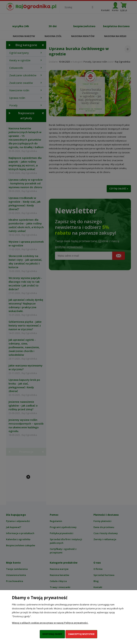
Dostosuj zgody (52, 634)
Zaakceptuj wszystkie (81, 634)
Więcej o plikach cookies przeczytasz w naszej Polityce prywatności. (50, 623)
